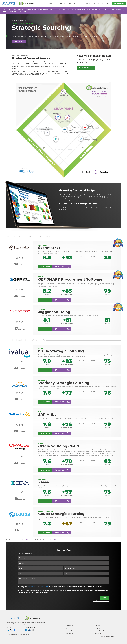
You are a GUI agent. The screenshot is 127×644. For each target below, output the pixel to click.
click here (25, 539)
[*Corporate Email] (40, 568)
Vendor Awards (86, 3)
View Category (19, 42)
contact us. (115, 10)
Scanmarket (49, 248)
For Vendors (95, 3)
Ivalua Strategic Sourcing (61, 351)
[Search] (38, 3)
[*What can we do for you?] (64, 580)
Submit (105, 598)
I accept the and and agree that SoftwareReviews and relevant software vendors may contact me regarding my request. (61, 587)
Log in (68, 623)
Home (14, 20)
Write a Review (119, 4)
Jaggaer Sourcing (54, 312)
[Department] (40, 574)
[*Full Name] (64, 563)
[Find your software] (48, 3)
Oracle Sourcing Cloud (59, 446)
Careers (97, 626)
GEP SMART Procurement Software (70, 279)
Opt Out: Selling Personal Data (104, 636)
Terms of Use (32, 586)
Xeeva (44, 482)
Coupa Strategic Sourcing (61, 514)
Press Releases (100, 628)
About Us (77, 3)
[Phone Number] (87, 568)
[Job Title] (87, 574)
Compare (70, 3)
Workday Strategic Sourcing (64, 383)
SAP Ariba (47, 415)
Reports (69, 628)
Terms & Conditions (101, 631)
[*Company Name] (64, 558)
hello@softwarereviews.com (101, 601)
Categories (62, 3)
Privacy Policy (44, 586)
